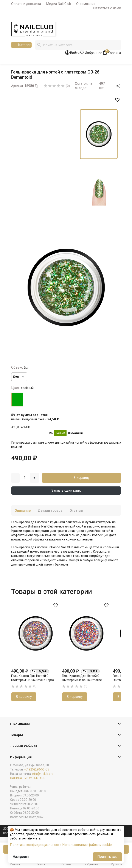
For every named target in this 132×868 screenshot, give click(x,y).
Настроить (21, 857)
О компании (86, 4)
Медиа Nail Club (59, 4)
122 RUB (60, 433)
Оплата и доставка (26, 4)
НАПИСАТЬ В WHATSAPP (28, 778)
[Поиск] (78, 45)
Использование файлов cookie (87, 845)
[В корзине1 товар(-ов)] (112, 53)
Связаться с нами (107, 8)
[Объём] (19, 377)
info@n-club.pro (43, 774)
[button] (66, 724)
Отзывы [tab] (76, 511)
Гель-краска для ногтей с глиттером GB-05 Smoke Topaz (33, 678)
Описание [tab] (23, 511)
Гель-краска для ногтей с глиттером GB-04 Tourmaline (82, 678)
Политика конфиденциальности (36, 845)
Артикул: (17, 86)
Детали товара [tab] (50, 511)
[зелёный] (17, 400)
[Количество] (25, 478)
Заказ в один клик (66, 490)
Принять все (107, 857)
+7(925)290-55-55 (37, 769)
